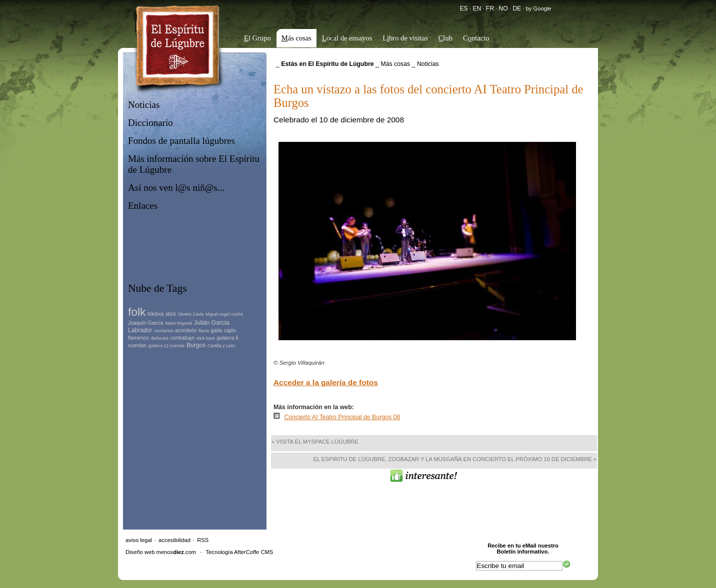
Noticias (144, 105)
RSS (203, 540)
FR (490, 8)
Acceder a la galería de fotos (326, 382)
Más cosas (395, 64)
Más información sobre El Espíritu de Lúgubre (194, 164)
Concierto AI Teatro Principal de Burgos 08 (342, 417)
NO (503, 8)
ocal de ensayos (347, 38)
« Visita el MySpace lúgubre (315, 442)
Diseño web (140, 552)
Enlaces (143, 206)
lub (445, 38)
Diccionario (150, 123)
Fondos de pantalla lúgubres (181, 141)
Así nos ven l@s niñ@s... (176, 188)
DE (517, 8)
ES (463, 8)
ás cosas (296, 38)
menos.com (176, 552)
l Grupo (257, 38)
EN (477, 8)
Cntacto (476, 38)
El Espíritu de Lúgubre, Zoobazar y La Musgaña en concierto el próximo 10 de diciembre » (455, 459)
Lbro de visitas (405, 38)
